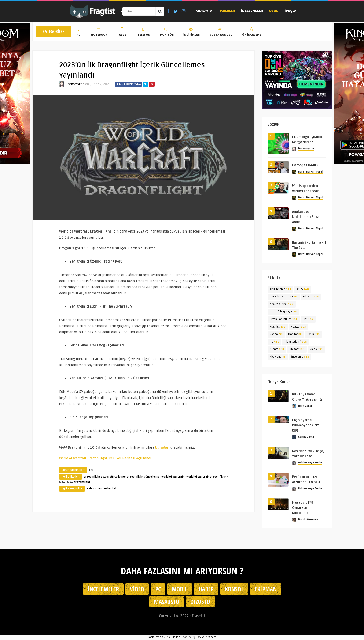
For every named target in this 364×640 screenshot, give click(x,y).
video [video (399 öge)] (316, 349)
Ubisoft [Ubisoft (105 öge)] (297, 349)
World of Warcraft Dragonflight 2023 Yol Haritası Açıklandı (105, 458)
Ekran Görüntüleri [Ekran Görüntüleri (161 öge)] (284, 319)
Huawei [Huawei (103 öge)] (298, 327)
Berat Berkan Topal (311, 172)
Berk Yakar (305, 406)
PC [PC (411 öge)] (274, 342)
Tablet (122, 33)
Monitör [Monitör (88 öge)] (295, 334)
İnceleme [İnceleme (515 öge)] (300, 357)
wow (62, 482)
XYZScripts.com (207, 637)
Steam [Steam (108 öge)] (277, 349)
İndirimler (191, 33)
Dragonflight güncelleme (143, 477)
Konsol (234, 589)
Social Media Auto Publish (164, 637)
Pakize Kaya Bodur (310, 463)
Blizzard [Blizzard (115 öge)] (311, 297)
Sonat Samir (306, 437)
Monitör (167, 33)
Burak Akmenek (308, 519)
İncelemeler (252, 11)
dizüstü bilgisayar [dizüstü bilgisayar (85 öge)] (283, 312)
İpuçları (292, 11)
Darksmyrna (75, 84)
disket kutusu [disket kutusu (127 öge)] (282, 304)
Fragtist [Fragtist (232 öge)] (278, 327)
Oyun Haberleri (106, 489)
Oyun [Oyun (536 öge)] (313, 334)
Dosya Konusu (221, 33)
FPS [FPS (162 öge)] (308, 319)
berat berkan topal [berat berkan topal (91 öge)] (284, 297)
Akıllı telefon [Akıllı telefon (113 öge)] (280, 289)
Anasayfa (204, 11)
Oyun (274, 11)
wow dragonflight (79, 482)
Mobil (180, 589)
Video (137, 589)
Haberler (227, 11)
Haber (91, 489)
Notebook (99, 33)
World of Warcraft (173, 477)
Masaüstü (167, 602)
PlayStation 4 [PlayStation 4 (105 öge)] (296, 342)
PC (79, 33)
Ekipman (266, 589)
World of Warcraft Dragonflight (206, 477)
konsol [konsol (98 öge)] (276, 334)
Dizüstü (200, 602)
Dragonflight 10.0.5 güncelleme (104, 477)
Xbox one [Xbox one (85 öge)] (278, 357)
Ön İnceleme (252, 33)
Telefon (144, 33)
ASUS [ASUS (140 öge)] (303, 289)
